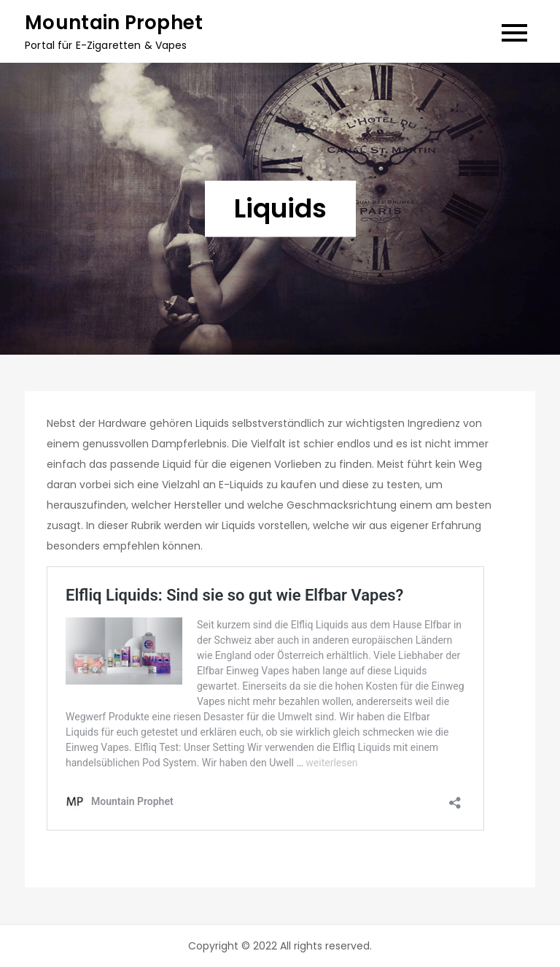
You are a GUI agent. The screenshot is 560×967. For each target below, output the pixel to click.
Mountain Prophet (114, 23)
